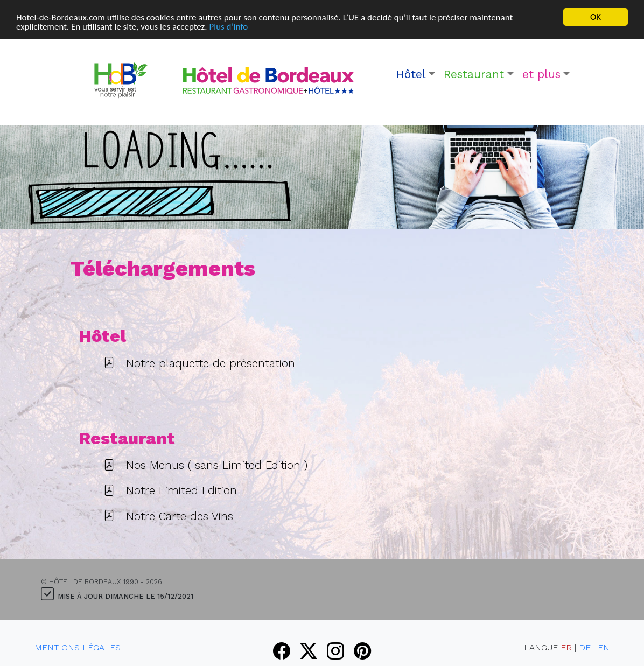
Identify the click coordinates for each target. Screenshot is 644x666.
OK (596, 17)
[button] (416, 75)
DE (585, 647)
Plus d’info (228, 26)
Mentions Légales (78, 647)
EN (604, 647)
